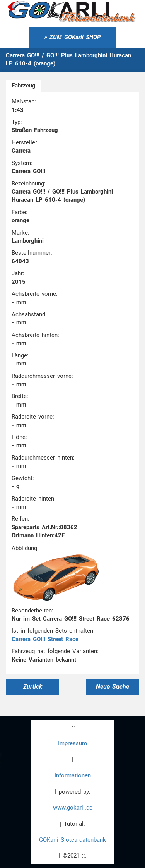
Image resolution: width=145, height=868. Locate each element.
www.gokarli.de (73, 808)
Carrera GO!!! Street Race (45, 639)
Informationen (73, 775)
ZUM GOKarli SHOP (75, 37)
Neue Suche (113, 687)
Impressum (72, 743)
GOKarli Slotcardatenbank (72, 840)
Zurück (33, 687)
